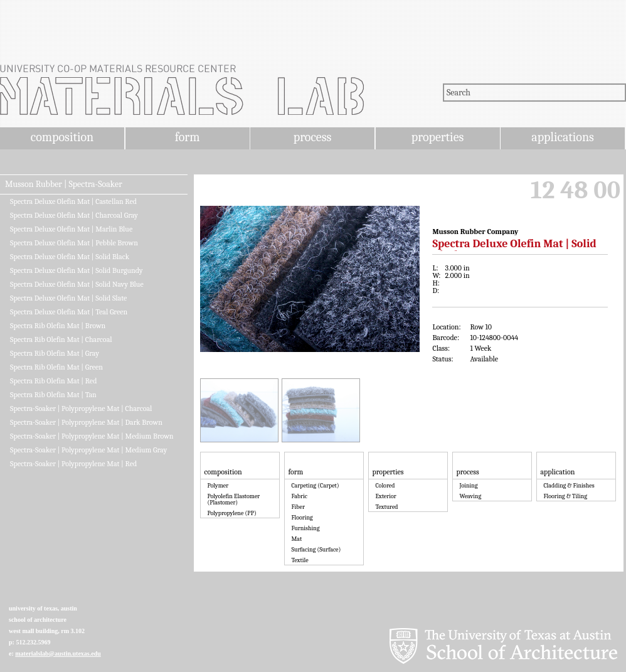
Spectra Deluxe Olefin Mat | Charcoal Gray (74, 215)
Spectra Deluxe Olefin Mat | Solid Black (70, 257)
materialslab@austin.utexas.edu (58, 653)
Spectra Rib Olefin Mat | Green (56, 367)
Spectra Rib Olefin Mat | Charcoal (61, 339)
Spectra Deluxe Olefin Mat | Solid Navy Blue (77, 284)
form (188, 137)
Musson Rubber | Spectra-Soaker (64, 184)
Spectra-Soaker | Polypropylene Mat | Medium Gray (88, 450)
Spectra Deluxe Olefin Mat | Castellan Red (73, 201)
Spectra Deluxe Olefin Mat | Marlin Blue (71, 229)
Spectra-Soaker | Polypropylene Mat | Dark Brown (86, 422)
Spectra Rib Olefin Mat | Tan (53, 395)
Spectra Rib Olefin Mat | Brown (58, 326)
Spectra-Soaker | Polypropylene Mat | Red (73, 464)
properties (438, 137)
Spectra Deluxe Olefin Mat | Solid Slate (68, 298)
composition (62, 137)
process (313, 137)
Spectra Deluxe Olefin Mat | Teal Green (69, 312)
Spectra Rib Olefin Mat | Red (53, 381)
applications (563, 137)
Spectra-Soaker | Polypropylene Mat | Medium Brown (92, 436)
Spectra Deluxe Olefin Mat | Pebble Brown (74, 243)
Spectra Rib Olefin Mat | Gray (55, 353)
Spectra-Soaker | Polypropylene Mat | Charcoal (81, 408)
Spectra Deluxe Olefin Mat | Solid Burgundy (77, 270)
